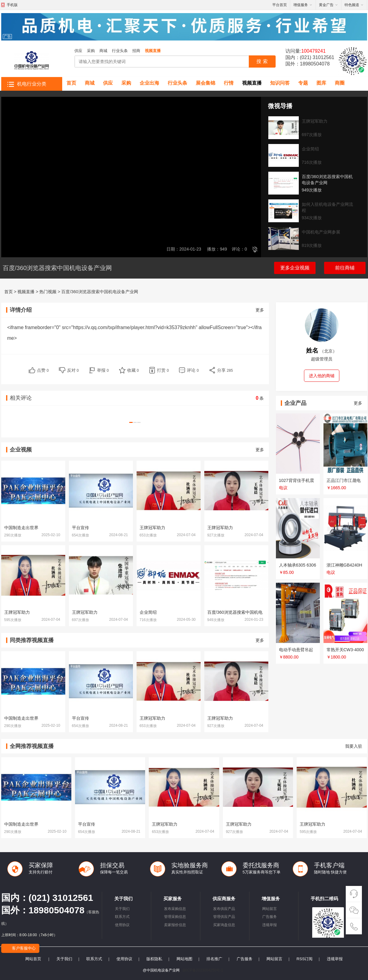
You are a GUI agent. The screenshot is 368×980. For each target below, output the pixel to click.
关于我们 (122, 909)
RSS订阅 (305, 959)
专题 (303, 83)
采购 (91, 51)
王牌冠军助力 (152, 528)
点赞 (43, 370)
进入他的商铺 (322, 376)
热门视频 (48, 292)
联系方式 (122, 917)
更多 (260, 310)
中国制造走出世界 (21, 528)
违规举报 (270, 925)
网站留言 (270, 909)
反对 (73, 370)
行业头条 (120, 51)
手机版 (12, 5)
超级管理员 (322, 359)
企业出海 (149, 83)
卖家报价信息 (175, 925)
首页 (71, 83)
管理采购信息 (175, 917)
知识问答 (280, 83)
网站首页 (33, 959)
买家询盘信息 (224, 925)
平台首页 (280, 5)
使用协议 (122, 925)
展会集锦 (205, 83)
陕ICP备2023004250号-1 (203, 970)
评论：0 (239, 249)
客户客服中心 (24, 948)
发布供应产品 (224, 909)
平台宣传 (80, 528)
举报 (103, 370)
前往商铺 (345, 268)
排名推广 (214, 959)
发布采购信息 (175, 909)
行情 (229, 83)
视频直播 (153, 51)
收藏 (133, 370)
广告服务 (270, 917)
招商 (136, 51)
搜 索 (262, 61)
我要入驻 (354, 746)
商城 (103, 51)
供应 (78, 51)
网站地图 (184, 959)
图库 (321, 83)
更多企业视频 (295, 268)
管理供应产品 (224, 917)
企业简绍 (148, 612)
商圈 (340, 83)
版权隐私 (154, 959)
